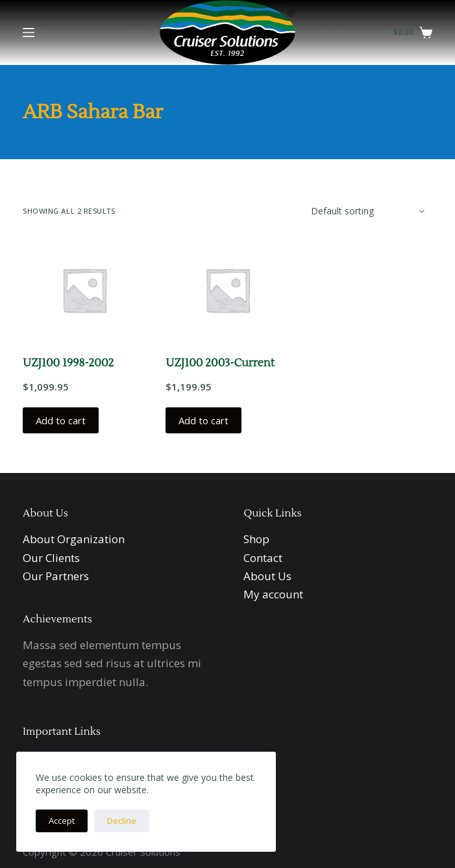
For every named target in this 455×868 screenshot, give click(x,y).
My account (273, 594)
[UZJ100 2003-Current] (227, 290)
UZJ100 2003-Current (220, 363)
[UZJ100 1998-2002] (84, 290)
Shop (256, 539)
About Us (267, 576)
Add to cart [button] (61, 420)
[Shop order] (366, 211)
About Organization (74, 539)
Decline (122, 821)
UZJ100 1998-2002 (68, 363)
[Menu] (29, 32)
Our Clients (51, 558)
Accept (62, 821)
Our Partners (56, 576)
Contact (263, 558)
